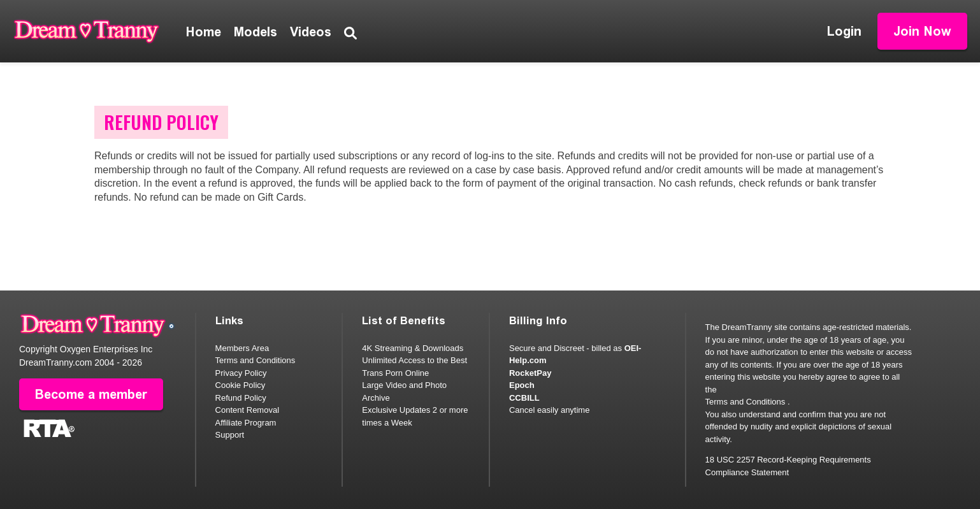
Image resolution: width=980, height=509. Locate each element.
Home (204, 32)
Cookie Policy (241, 385)
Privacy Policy (241, 373)
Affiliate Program (246, 423)
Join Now (922, 31)
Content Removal (247, 410)
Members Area (242, 348)
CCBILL (524, 398)
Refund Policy (241, 398)
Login (844, 31)
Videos (311, 32)
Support (230, 435)
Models (256, 32)
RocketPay (530, 373)
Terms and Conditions (256, 360)
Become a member (91, 394)
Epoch (522, 385)
